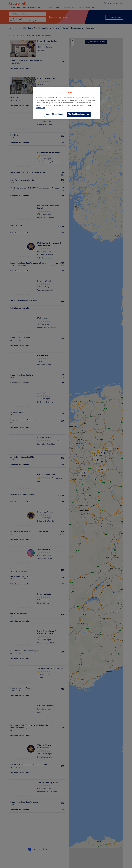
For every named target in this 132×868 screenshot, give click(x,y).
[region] (67, 103)
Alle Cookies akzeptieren (79, 114)
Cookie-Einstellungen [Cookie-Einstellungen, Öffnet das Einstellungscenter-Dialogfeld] (55, 114)
